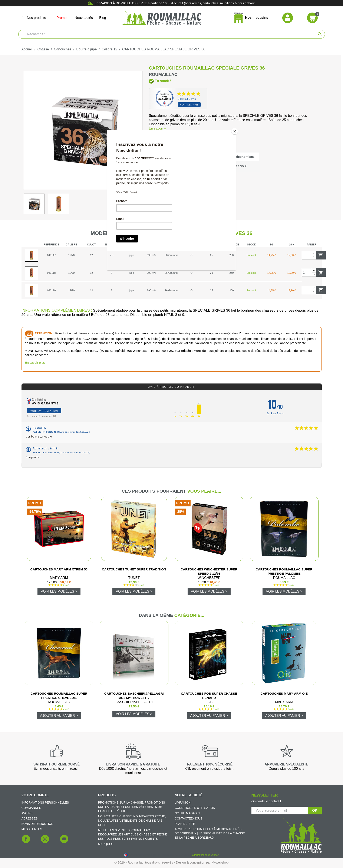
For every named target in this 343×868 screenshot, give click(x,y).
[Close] (235, 131)
